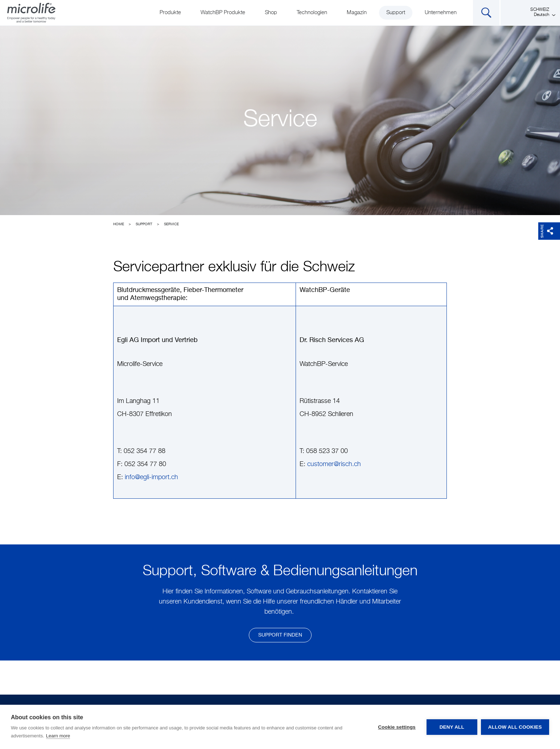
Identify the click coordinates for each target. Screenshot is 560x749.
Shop (271, 13)
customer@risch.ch (334, 464)
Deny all (452, 727)
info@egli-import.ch (151, 477)
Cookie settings (397, 727)
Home (119, 224)
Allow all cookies (515, 727)
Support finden (280, 635)
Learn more (58, 736)
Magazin (357, 13)
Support (396, 13)
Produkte (170, 13)
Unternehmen (441, 13)
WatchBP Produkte (223, 13)
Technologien (312, 13)
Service (171, 224)
